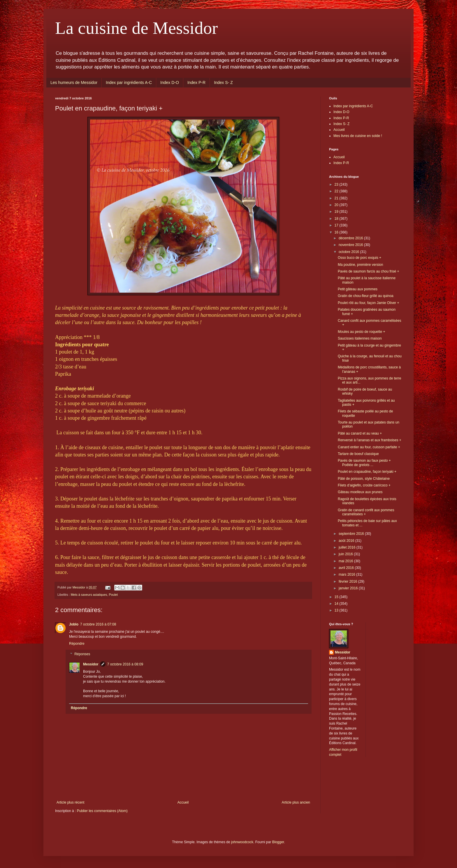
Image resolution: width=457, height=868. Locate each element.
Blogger (278, 842)
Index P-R (196, 82)
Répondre (77, 644)
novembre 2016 (351, 245)
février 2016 (348, 581)
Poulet (113, 595)
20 (337, 205)
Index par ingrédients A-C (129, 82)
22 (337, 191)
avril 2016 (347, 568)
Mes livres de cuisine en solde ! (358, 136)
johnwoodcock (242, 842)
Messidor (91, 664)
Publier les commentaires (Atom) (102, 811)
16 (337, 232)
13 (337, 610)
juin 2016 (346, 554)
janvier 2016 (349, 588)
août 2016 (347, 541)
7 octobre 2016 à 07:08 (98, 624)
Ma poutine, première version (360, 265)
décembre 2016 (351, 238)
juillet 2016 (348, 547)
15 (337, 597)
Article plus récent (70, 802)
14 (337, 604)
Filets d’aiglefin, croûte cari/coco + (364, 485)
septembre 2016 (352, 534)
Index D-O (170, 82)
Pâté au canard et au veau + (360, 433)
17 (337, 225)
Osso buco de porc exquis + (360, 258)
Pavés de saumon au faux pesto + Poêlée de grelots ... (364, 463)
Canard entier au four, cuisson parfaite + (369, 447)
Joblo (74, 624)
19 (337, 212)
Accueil (183, 802)
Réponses (82, 654)
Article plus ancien (296, 802)
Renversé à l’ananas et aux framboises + (370, 440)
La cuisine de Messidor (136, 28)
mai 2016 (346, 561)
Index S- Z (223, 82)
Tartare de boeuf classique (358, 454)
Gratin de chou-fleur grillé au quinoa (366, 296)
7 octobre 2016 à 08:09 (125, 664)
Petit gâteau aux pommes (358, 289)
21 (337, 198)
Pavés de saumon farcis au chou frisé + (368, 271)
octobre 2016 (349, 252)
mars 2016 (347, 574)
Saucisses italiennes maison (360, 338)
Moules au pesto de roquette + (361, 332)
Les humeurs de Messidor (74, 82)
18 (337, 219)
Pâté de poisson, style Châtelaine (364, 479)
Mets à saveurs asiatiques (89, 595)
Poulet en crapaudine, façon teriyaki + (367, 472)
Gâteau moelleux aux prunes (360, 492)
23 (337, 185)
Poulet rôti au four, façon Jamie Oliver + (368, 303)
